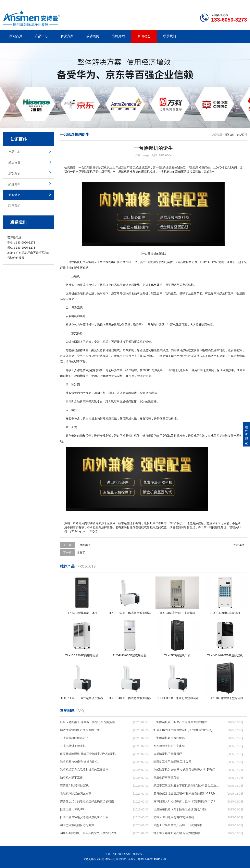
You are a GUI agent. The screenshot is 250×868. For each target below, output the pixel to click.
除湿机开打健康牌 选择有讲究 (79, 762)
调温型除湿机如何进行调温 (77, 825)
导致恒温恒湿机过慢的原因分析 (80, 730)
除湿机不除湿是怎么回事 (76, 793)
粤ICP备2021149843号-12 (152, 859)
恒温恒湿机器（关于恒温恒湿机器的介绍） (180, 809)
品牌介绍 (118, 36)
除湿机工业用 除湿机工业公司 (172, 762)
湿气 (173, 325)
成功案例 (93, 36)
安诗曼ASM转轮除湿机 (74, 785)
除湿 (66, 268)
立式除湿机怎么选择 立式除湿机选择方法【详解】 (185, 770)
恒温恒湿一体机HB (72, 809)
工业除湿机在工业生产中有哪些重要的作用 (180, 722)
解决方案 (67, 36)
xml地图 (242, 3)
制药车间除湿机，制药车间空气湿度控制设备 (88, 833)
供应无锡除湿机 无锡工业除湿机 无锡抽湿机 (88, 754)
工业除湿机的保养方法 (74, 738)
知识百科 (242, 135)
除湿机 (90, 262)
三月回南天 (84, 545)
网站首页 (16, 36)
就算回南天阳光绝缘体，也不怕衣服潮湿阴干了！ (185, 801)
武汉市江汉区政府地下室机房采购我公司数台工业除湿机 (186, 785)
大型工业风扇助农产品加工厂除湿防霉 (178, 825)
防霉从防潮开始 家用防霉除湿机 (174, 817)
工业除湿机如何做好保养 (169, 738)
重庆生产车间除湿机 (166, 778)
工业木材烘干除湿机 (73, 746)
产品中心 (41, 36)
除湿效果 (68, 299)
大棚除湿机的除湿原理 (168, 754)
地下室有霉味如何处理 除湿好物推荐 (177, 833)
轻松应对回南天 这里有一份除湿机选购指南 (87, 722)
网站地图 (224, 3)
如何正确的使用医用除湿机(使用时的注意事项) (183, 730)
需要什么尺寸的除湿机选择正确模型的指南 (87, 801)
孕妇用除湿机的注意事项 (169, 746)
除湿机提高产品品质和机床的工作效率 (84, 770)
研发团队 (204, 3)
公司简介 (186, 3)
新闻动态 (144, 36)
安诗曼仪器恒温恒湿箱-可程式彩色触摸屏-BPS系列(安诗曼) (186, 793)
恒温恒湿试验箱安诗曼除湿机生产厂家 (84, 817)
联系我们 (170, 36)
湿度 (68, 362)
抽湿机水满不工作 (71, 778)
